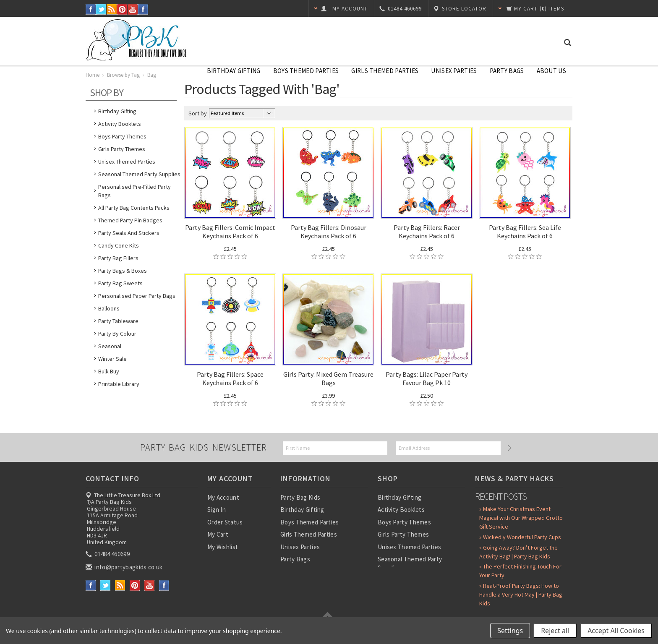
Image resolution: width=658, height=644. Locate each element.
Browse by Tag (123, 75)
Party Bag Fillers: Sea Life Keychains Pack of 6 (525, 232)
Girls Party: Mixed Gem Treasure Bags (328, 378)
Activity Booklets (120, 124)
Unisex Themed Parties (127, 162)
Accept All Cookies (616, 631)
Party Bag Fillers (118, 258)
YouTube (133, 9)
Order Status (225, 522)
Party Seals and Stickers (129, 233)
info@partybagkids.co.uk (125, 567)
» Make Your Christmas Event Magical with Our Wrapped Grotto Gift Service (521, 518)
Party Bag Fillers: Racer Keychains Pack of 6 (427, 232)
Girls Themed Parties (385, 71)
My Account (223, 497)
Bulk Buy (109, 371)
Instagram (143, 9)
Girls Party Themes (122, 149)
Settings (510, 631)
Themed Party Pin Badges (130, 220)
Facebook (91, 9)
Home (93, 75)
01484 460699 (108, 554)
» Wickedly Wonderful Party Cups (520, 537)
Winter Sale (112, 359)
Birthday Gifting (234, 71)
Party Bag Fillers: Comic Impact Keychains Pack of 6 (230, 232)
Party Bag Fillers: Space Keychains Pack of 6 (230, 378)
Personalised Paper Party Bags (137, 296)
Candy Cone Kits (119, 245)
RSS (112, 9)
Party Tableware (118, 321)
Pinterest (122, 9)
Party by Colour (117, 334)
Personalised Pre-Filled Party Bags (134, 191)
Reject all (555, 631)
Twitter (101, 9)
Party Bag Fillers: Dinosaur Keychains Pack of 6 (329, 232)
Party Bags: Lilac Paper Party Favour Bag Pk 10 (427, 378)
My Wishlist (223, 547)
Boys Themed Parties (306, 71)
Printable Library (119, 384)
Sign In (217, 510)
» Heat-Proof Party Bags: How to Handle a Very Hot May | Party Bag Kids (521, 594)
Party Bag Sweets (120, 283)
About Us (551, 71)
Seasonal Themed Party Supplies (139, 174)
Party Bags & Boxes (123, 271)
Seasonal (110, 346)
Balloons (109, 308)
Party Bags (507, 71)
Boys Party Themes (122, 136)
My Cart (218, 534)
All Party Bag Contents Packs (134, 208)
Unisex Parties (454, 71)
